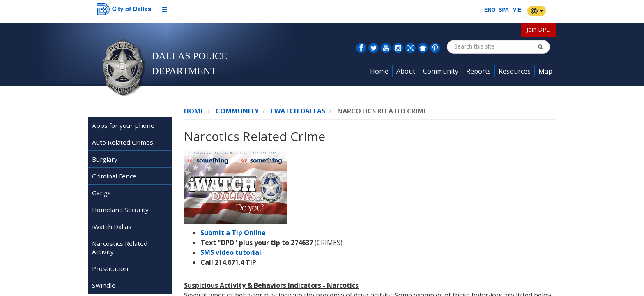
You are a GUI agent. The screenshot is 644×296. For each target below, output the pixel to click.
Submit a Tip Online (233, 233)
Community (237, 111)
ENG (490, 10)
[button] (540, 47)
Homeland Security (120, 210)
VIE (517, 10)
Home (194, 111)
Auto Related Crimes (123, 142)
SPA (504, 10)
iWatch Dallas (112, 227)
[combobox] (496, 46)
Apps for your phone (123, 125)
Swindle (104, 285)
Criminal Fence (114, 176)
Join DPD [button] (539, 29)
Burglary (105, 159)
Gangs (101, 193)
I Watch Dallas (298, 111)
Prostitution (110, 268)
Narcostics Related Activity (120, 247)
